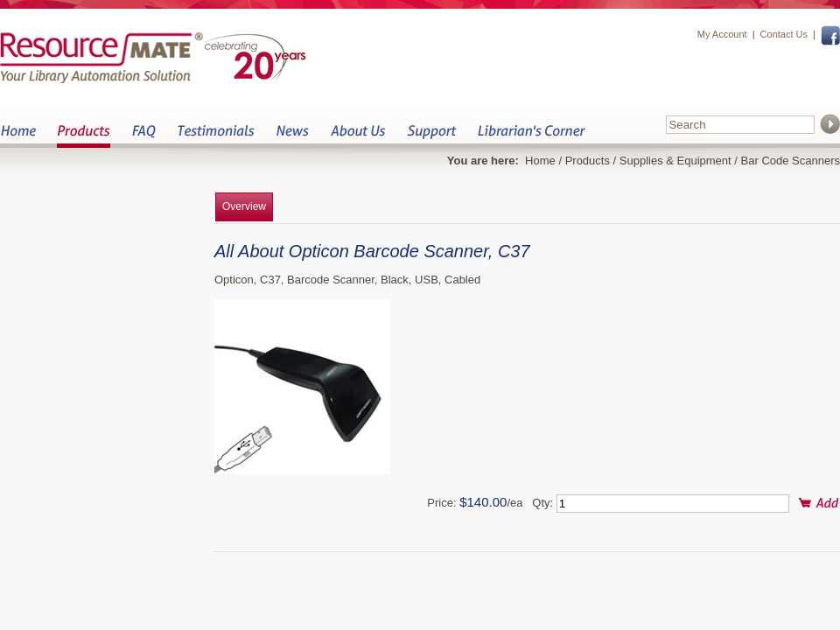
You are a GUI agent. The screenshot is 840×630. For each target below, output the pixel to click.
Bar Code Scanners (791, 161)
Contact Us (784, 34)
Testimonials (216, 136)
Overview (244, 206)
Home (18, 136)
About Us (357, 136)
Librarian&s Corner (532, 136)
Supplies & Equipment (675, 161)
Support (431, 136)
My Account (722, 34)
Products (84, 136)
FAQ (143, 136)
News (292, 136)
